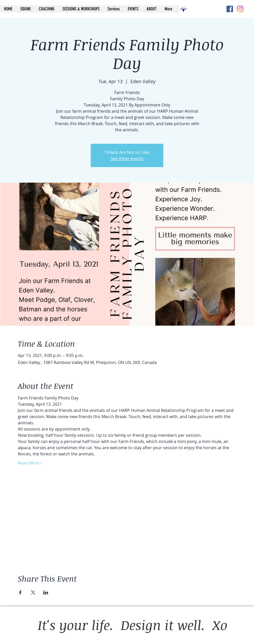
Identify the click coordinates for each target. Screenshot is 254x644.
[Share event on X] (33, 592)
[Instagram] (240, 9)
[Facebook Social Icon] (230, 9)
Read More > (30, 463)
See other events (127, 159)
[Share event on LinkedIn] (46, 592)
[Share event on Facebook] (20, 592)
